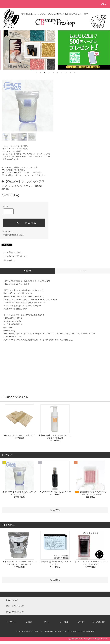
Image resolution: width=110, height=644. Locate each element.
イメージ (83, 271)
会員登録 (29, 622)
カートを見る (64, 622)
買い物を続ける (8, 260)
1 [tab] (36, 72)
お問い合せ (81, 622)
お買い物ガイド (27, 631)
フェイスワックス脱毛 (19, 146)
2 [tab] (40, 72)
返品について (8, 232)
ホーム (5, 146)
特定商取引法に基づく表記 (13, 235)
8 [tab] (66, 72)
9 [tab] (70, 72)
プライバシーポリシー (72, 631)
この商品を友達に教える (11, 252)
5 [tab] (53, 72)
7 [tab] (62, 72)
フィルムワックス (12, 159)
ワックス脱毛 (16, 151)
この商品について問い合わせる (14, 256)
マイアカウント (12, 622)
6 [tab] (58, 72)
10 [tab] (75, 72)
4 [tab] (49, 72)
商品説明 (28, 271)
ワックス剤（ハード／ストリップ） (37, 154)
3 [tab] (45, 72)
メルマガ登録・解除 (98, 622)
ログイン (46, 622)
